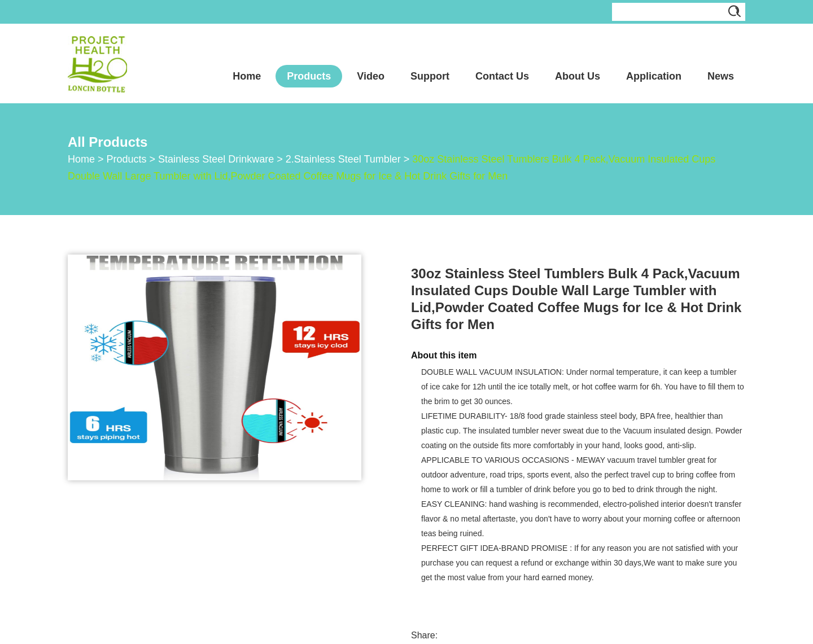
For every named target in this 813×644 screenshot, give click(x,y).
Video (371, 76)
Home (247, 76)
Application (654, 76)
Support (430, 76)
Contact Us (502, 76)
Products (309, 76)
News (721, 76)
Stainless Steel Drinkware (216, 159)
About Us (578, 76)
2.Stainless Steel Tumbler (343, 159)
